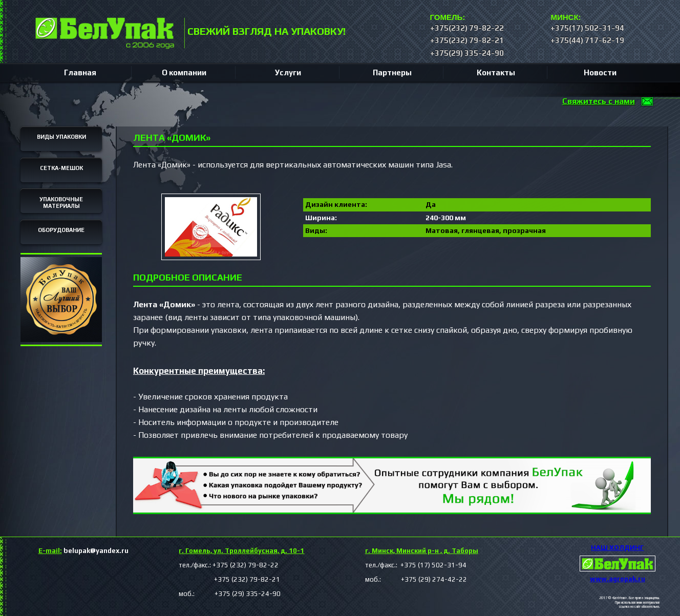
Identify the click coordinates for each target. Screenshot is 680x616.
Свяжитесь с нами (599, 101)
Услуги (288, 72)
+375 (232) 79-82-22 (246, 565)
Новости (600, 72)
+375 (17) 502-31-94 (433, 565)
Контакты (496, 72)
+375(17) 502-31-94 (587, 28)
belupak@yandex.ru (83, 551)
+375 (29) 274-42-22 (425, 579)
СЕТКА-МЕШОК (61, 168)
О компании (184, 72)
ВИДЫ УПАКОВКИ (61, 137)
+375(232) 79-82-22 (467, 28)
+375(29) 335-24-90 (467, 53)
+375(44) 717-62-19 (587, 40)
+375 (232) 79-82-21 (229, 579)
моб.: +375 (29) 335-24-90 (230, 594)
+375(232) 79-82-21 (467, 40)
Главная (80, 72)
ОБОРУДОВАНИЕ (61, 230)
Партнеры (392, 72)
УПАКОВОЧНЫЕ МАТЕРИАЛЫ (61, 203)
